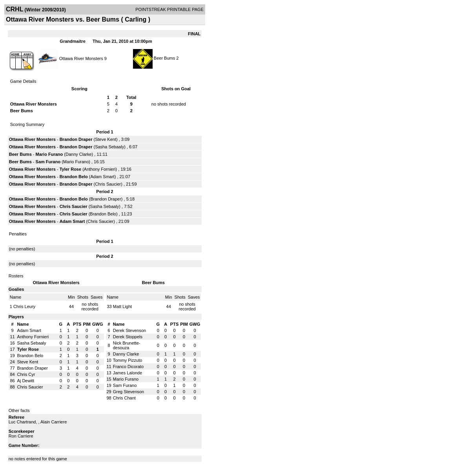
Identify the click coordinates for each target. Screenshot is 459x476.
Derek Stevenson (129, 330)
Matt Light (122, 306)
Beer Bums (164, 58)
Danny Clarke (79, 154)
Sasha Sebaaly (109, 147)
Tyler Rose (70, 169)
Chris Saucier (108, 184)
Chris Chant (124, 398)
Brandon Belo (74, 177)
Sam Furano (48, 162)
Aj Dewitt (26, 381)
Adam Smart (103, 177)
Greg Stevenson (129, 392)
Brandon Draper (76, 139)
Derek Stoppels (128, 337)
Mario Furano (49, 154)
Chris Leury (24, 306)
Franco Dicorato (128, 367)
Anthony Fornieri (100, 169)
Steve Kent (106, 139)
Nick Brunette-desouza (127, 345)
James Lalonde (128, 373)
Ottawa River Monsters (81, 58)
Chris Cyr (26, 374)
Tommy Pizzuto (128, 360)
